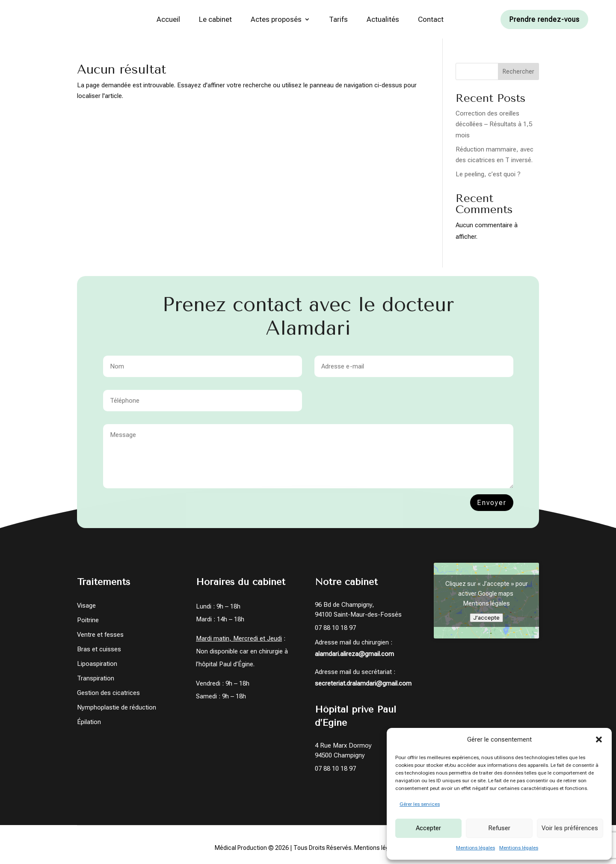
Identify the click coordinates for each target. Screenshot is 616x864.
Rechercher (518, 72)
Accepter (428, 828)
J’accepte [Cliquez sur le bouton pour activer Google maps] (486, 619)
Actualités (383, 19)
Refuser (499, 828)
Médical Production (241, 849)
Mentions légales (475, 848)
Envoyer (492, 509)
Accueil (168, 19)
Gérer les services (420, 804)
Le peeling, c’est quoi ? (488, 175)
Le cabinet (215, 19)
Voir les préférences (570, 828)
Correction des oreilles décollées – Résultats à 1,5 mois (494, 125)
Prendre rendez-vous (544, 19)
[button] (599, 739)
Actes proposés (276, 19)
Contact (431, 19)
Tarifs (338, 19)
